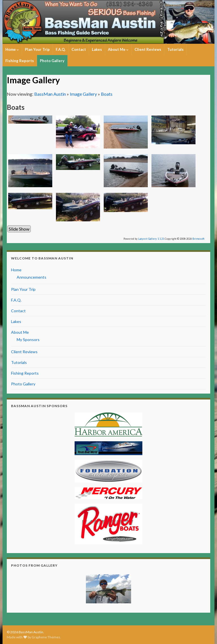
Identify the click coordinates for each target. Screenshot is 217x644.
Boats (107, 94)
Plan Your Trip (37, 49)
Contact (79, 49)
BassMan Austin (50, 94)
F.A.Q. (61, 49)
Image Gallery (83, 94)
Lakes (97, 49)
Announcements (32, 277)
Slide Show (19, 229)
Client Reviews (148, 49)
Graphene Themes (46, 637)
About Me (118, 49)
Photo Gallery (52, 61)
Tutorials (175, 49)
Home (12, 49)
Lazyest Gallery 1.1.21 (151, 239)
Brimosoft (198, 239)
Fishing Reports (20, 61)
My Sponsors (28, 340)
